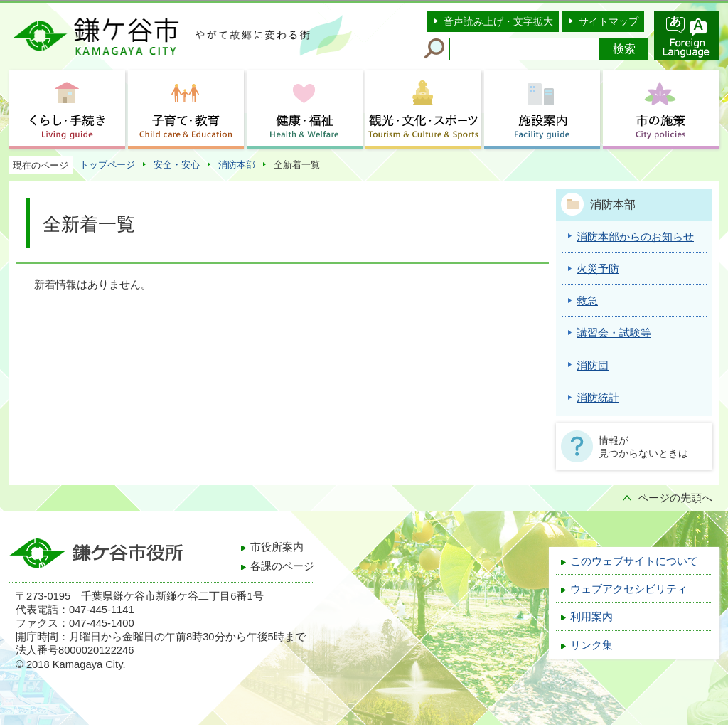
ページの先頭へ (675, 498)
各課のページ (282, 566)
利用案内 (591, 617)
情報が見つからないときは (643, 447)
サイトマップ (609, 21)
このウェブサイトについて (634, 561)
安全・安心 (177, 165)
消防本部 (237, 165)
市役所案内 (277, 547)
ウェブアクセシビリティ (629, 589)
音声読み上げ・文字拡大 (498, 21)
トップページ (107, 165)
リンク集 (591, 645)
